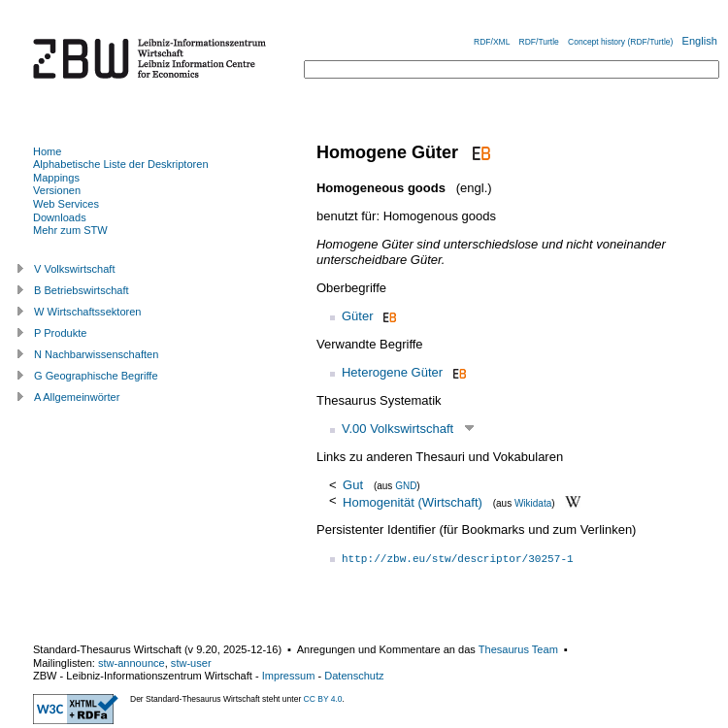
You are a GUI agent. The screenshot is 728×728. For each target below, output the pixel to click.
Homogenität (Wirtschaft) (413, 501)
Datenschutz (354, 676)
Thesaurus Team (518, 649)
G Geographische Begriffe (96, 376)
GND (406, 486)
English (700, 41)
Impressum (289, 676)
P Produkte (60, 333)
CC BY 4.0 (323, 699)
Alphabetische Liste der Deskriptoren (121, 164)
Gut (355, 485)
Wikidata (533, 502)
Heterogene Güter (392, 372)
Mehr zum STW (70, 230)
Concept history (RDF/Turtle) (620, 42)
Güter (358, 316)
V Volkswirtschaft (75, 269)
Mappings (56, 178)
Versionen (57, 190)
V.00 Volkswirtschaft (397, 429)
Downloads (60, 217)
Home (47, 151)
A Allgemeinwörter (77, 397)
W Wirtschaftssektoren (88, 312)
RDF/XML (492, 42)
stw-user (191, 663)
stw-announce (132, 663)
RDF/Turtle (539, 42)
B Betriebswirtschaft (82, 290)
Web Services (66, 204)
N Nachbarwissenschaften (96, 354)
